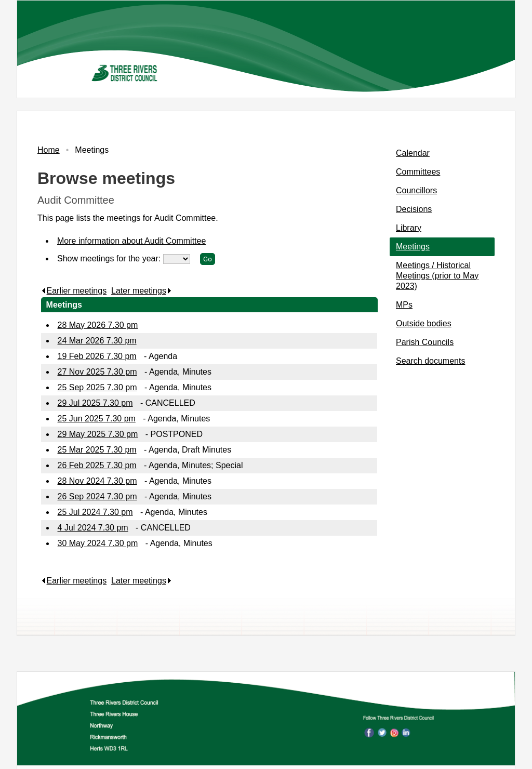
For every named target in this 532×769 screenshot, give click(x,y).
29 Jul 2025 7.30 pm (95, 403)
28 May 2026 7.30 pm (98, 325)
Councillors (416, 190)
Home (49, 150)
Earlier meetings (74, 291)
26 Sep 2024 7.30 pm (97, 496)
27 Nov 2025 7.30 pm (97, 372)
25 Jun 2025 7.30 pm (97, 419)
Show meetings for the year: (110, 258)
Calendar (413, 153)
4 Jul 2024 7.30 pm (93, 528)
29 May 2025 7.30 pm (98, 434)
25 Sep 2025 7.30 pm (97, 387)
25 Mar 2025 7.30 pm (97, 450)
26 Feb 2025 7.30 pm (97, 465)
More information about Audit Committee (131, 241)
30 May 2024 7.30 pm (98, 543)
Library (409, 228)
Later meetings (142, 291)
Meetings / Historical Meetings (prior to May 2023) (437, 276)
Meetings (413, 247)
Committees (418, 172)
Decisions (414, 209)
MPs (404, 305)
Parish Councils (425, 342)
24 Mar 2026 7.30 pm (97, 341)
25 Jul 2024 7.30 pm (95, 512)
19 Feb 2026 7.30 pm (97, 356)
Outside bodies (424, 323)
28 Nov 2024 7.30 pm (97, 481)
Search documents (430, 361)
